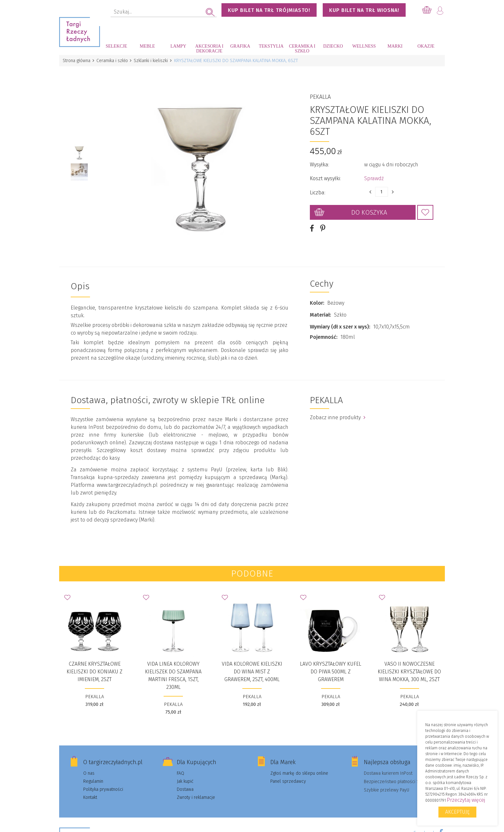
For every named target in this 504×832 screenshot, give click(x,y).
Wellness (364, 46)
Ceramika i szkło (302, 49)
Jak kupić (185, 776)
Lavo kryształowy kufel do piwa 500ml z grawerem (331, 666)
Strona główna (77, 61)
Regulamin (93, 776)
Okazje (426, 46)
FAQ (180, 768)
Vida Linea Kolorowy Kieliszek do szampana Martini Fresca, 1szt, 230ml (173, 670)
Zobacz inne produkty (338, 412)
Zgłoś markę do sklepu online (299, 768)
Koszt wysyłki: (325, 176)
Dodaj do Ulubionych (425, 210)
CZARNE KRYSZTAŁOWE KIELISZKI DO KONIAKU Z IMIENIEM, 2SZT (94, 666)
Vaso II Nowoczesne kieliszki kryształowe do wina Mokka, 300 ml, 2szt (409, 666)
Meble (147, 46)
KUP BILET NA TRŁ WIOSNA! (364, 10)
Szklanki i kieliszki (153, 61)
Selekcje (117, 46)
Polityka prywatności (103, 784)
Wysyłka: (319, 162)
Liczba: (318, 190)
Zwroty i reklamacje (196, 792)
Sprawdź (374, 176)
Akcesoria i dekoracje (209, 49)
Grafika (240, 46)
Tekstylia (271, 46)
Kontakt (90, 792)
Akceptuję (457, 812)
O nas (89, 768)
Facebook (424, 828)
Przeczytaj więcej (466, 800)
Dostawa (185, 784)
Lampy (178, 46)
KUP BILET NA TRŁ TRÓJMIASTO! (269, 10)
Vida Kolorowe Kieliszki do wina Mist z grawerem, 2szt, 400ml (252, 666)
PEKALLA (320, 94)
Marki (395, 46)
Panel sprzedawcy (288, 776)
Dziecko (333, 46)
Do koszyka (369, 210)
